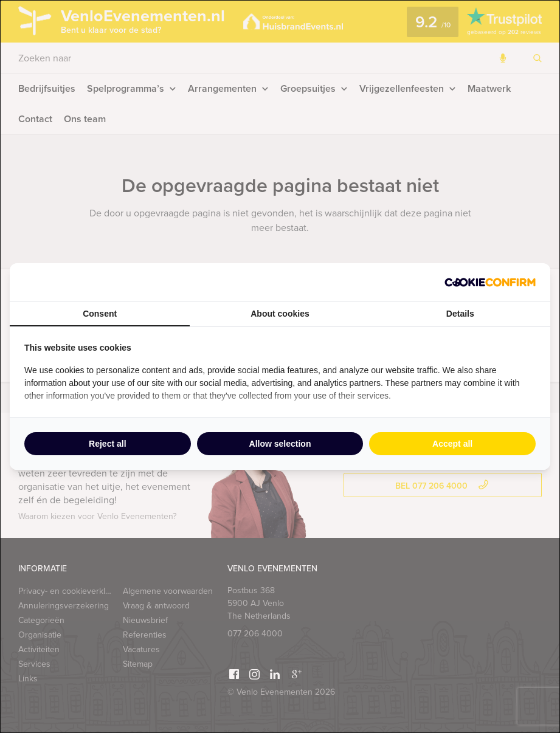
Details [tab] (460, 314)
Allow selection (280, 444)
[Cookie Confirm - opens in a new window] (490, 282)
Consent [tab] (100, 314)
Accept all (452, 444)
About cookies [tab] (280, 314)
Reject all (107, 444)
